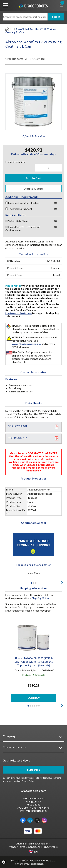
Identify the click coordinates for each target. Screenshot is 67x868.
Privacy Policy (28, 781)
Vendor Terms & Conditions (25, 847)
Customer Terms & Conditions (33, 843)
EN (33, 852)
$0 (55, 203)
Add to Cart (34, 178)
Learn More (34, 573)
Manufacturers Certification (22, 203)
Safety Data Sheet (17, 221)
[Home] (7, 29)
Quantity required (15, 162)
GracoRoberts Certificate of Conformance (23, 229)
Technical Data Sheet (19, 209)
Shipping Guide (40, 598)
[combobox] (33, 852)
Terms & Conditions (52, 778)
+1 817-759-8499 (40, 808)
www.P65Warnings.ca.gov (27, 344)
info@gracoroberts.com (18, 313)
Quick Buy (34, 698)
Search (56, 17)
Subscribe (34, 769)
